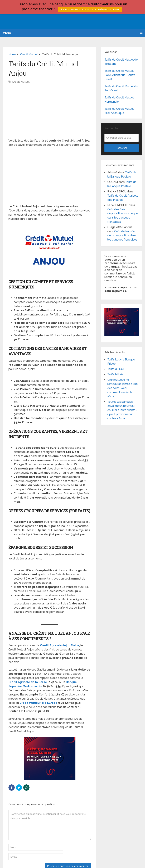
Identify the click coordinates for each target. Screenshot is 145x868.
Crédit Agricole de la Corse (28, 682)
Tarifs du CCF (116, 369)
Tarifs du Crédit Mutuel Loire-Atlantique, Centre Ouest (120, 75)
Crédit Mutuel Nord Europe (38, 703)
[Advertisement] (50, 113)
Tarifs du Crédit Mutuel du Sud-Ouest (121, 88)
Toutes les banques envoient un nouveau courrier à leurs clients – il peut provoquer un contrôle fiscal (122, 410)
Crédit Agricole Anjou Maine (60, 645)
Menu (7, 33)
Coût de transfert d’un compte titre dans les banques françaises (122, 235)
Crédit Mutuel (21, 82)
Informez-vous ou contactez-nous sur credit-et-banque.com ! (90, 10)
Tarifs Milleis (115, 374)
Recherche (122, 148)
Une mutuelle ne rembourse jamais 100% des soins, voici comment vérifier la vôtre (123, 388)
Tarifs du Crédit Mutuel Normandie (119, 100)
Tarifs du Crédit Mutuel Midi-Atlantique (119, 111)
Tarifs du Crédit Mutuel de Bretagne (121, 62)
